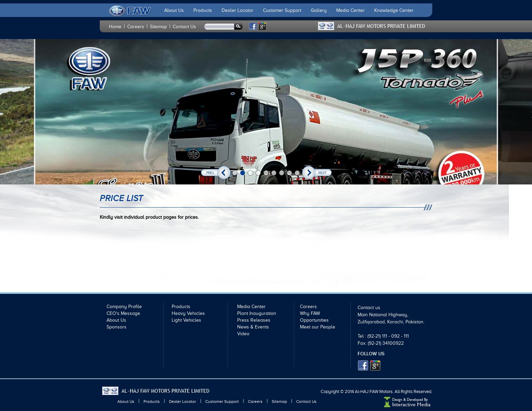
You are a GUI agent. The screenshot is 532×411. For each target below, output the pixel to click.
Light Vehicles (186, 320)
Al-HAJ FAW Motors (374, 391)
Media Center (350, 10)
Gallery (319, 10)
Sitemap (158, 27)
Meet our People (318, 327)
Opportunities (314, 320)
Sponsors (117, 327)
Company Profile (124, 307)
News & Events (253, 327)
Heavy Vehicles (188, 313)
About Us (174, 10)
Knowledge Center (394, 10)
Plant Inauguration (257, 313)
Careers (136, 27)
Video (243, 334)
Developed (415, 400)
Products (203, 10)
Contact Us (184, 27)
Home (115, 27)
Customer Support (282, 10)
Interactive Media (411, 404)
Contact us (369, 308)
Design (397, 400)
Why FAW (310, 313)
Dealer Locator (237, 10)
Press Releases (254, 320)
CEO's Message (123, 313)
